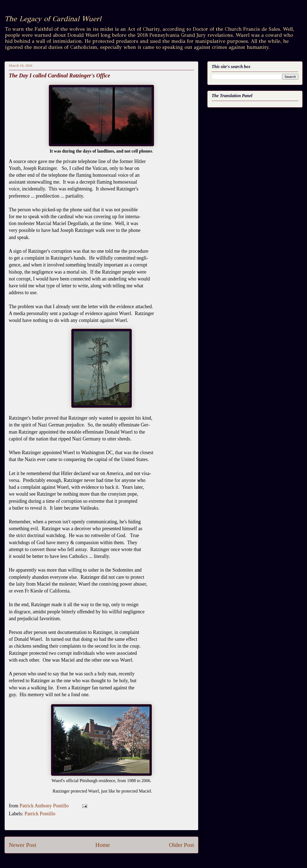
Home (103, 845)
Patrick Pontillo (40, 814)
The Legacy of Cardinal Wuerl (53, 19)
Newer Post (22, 845)
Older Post (181, 845)
